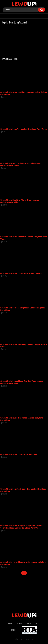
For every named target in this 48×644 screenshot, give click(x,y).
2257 (38, 623)
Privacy (19, 623)
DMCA (29, 623)
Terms (10, 623)
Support (14, 630)
